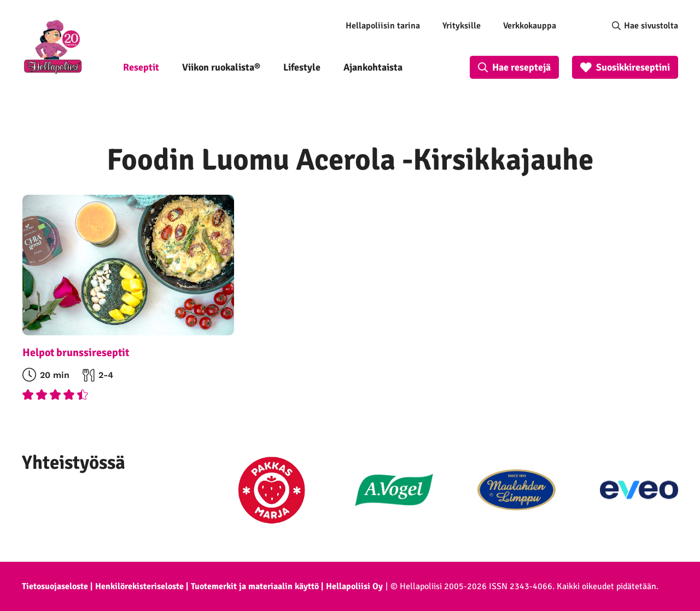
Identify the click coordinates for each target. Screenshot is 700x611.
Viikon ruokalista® (221, 67)
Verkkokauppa (530, 26)
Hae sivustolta (651, 26)
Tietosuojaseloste (55, 586)
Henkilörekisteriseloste (139, 586)
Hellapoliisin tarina (383, 26)
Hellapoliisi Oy (354, 586)
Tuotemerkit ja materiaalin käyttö (255, 586)
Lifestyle (302, 67)
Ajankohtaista (373, 67)
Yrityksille (462, 26)
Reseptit (141, 67)
